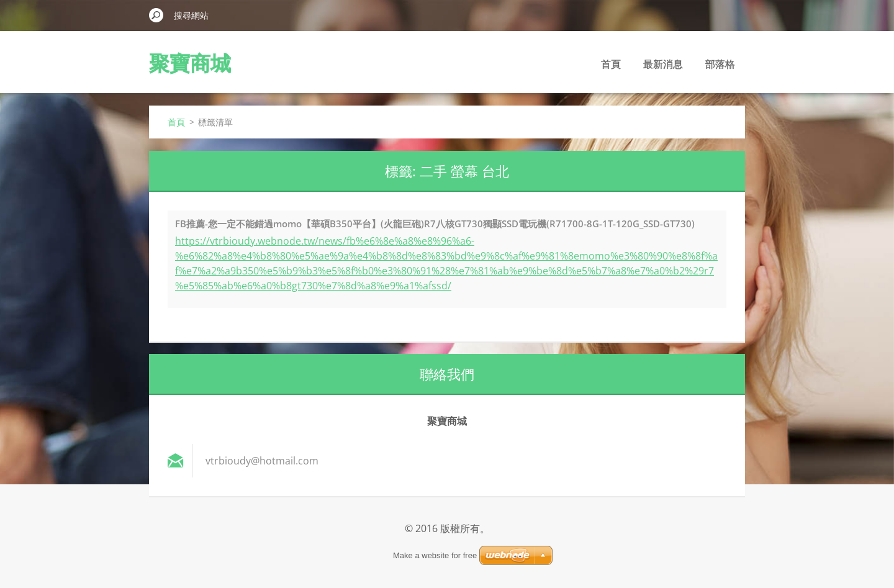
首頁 (611, 64)
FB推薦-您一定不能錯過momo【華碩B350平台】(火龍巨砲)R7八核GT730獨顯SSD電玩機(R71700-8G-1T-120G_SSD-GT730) (435, 224)
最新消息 (663, 64)
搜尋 (156, 15)
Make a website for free (435, 555)
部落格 (720, 64)
